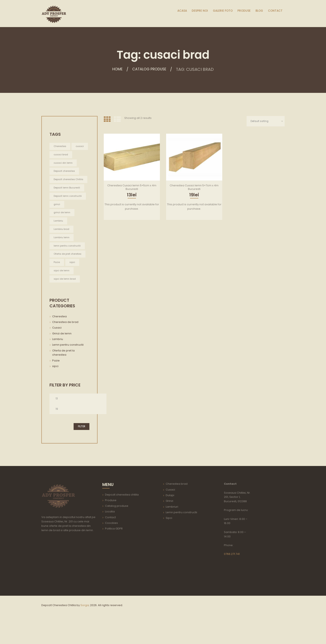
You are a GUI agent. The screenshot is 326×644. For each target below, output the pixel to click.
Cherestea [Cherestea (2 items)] (60, 146)
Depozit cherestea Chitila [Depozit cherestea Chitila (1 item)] (65, 190)
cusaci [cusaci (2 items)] (58, 155)
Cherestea (59, 335)
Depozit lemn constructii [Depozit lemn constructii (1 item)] (62, 211)
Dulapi (170, 515)
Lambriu (58, 358)
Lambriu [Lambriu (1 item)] (59, 239)
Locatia (110, 532)
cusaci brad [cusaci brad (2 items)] (62, 163)
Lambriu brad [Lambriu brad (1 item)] (62, 247)
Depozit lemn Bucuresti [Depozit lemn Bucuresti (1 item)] (68, 201)
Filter (81, 447)
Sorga (85, 625)
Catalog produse (150, 69)
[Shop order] (265, 121)
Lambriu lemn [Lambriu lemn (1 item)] (62, 256)
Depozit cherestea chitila (122, 515)
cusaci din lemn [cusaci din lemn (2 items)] (64, 171)
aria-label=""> (69, 582)
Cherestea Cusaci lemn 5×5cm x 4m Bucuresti (132, 188)
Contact (110, 537)
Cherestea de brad (65, 341)
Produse (111, 520)
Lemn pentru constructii (68, 364)
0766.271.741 (232, 574)
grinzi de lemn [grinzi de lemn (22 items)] (63, 230)
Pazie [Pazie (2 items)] (57, 281)
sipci (55, 385)
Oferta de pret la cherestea (63, 372)
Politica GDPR (114, 549)
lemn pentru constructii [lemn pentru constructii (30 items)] (68, 264)
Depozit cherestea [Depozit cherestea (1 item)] (65, 180)
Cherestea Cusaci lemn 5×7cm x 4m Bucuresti (194, 188)
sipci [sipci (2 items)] (73, 281)
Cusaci (57, 347)
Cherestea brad (177, 504)
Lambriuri (172, 527)
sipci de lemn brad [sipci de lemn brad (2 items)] (66, 298)
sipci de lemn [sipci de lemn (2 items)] (62, 289)
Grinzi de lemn (62, 352)
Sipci (169, 538)
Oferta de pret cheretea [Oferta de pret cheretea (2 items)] (68, 272)
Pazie (56, 379)
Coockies (111, 543)
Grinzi (169, 521)
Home (115, 69)
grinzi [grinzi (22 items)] (57, 222)
